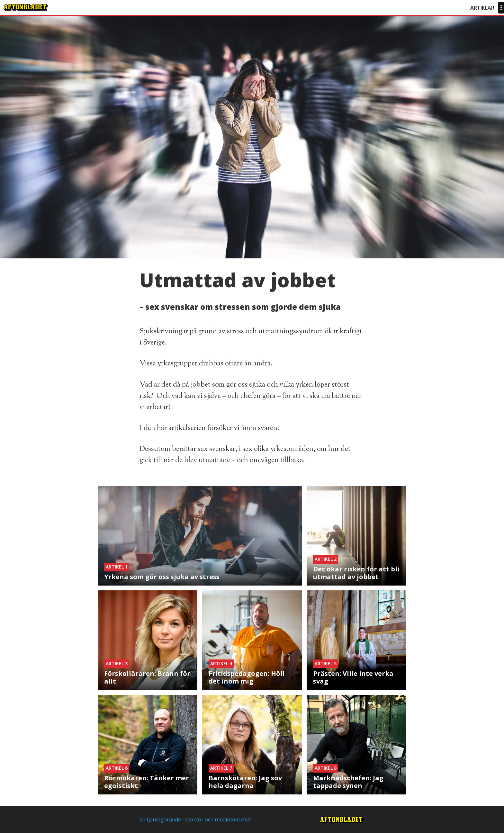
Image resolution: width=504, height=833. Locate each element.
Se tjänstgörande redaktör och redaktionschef (195, 820)
